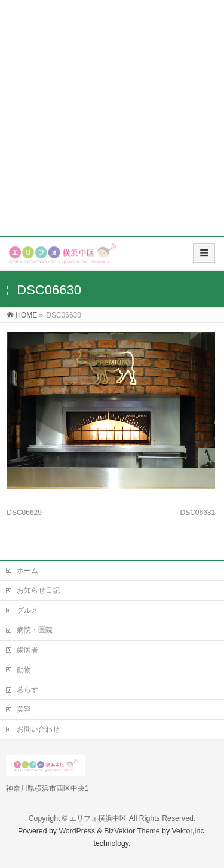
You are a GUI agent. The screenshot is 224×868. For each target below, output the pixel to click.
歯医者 (27, 650)
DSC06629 (24, 513)
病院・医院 (35, 630)
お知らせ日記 (38, 590)
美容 (24, 709)
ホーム (27, 571)
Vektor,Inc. (189, 831)
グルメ (27, 610)
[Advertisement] (112, 118)
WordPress (77, 831)
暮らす (27, 690)
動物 (24, 670)
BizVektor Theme (132, 831)
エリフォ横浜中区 (98, 818)
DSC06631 (198, 513)
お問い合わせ (38, 729)
